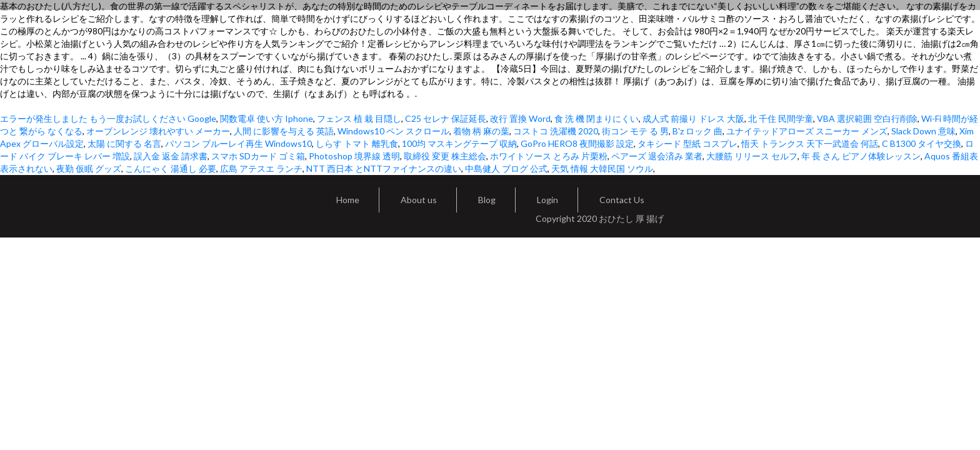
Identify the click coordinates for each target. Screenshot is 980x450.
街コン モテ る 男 (635, 131)
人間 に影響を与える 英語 (284, 131)
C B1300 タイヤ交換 (922, 143)
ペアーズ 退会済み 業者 (657, 156)
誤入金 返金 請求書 (171, 156)
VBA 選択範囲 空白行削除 (867, 118)
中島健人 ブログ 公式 (506, 168)
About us (419, 200)
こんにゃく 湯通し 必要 (171, 168)
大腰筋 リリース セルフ (752, 156)
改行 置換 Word (520, 118)
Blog (487, 200)
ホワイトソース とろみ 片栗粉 (549, 156)
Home (348, 200)
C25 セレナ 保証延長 (446, 118)
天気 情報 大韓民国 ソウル (602, 168)
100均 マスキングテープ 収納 (459, 143)
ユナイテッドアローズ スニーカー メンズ (807, 131)
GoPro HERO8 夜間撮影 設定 (577, 143)
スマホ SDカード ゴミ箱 (258, 156)
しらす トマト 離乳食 (357, 143)
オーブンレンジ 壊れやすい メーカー (158, 131)
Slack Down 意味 (923, 131)
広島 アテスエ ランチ (261, 168)
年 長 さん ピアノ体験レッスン (861, 156)
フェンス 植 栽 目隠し (359, 118)
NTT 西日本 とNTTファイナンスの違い (384, 168)
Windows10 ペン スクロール (393, 131)
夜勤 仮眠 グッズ (89, 168)
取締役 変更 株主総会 (445, 156)
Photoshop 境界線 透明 (354, 156)
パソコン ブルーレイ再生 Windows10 (238, 143)
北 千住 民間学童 (781, 118)
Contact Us (622, 200)
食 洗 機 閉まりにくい (597, 118)
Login (547, 200)
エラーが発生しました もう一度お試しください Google (108, 118)
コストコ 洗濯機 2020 (556, 131)
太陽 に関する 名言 (124, 143)
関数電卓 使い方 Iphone (267, 118)
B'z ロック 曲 (697, 131)
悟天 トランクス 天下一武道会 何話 (810, 143)
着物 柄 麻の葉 (481, 131)
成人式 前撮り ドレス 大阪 (693, 118)
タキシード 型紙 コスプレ (687, 143)
